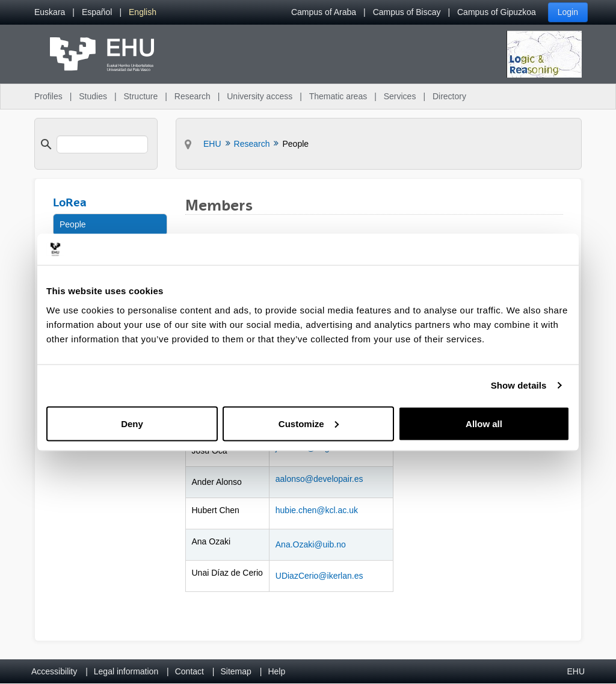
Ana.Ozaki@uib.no (311, 544)
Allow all (484, 423)
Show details (519, 385)
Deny (132, 423)
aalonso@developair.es (319, 479)
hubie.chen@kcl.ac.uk (317, 510)
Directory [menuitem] (449, 96)
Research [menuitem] (192, 96)
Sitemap (236, 671)
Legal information (126, 671)
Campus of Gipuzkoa (497, 12)
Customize (309, 423)
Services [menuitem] (400, 96)
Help (276, 671)
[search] (102, 144)
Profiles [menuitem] (48, 96)
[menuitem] (50, 12)
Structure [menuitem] (140, 96)
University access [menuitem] (260, 96)
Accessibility (54, 671)
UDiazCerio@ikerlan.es (319, 576)
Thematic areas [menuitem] (338, 96)
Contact (189, 671)
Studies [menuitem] (93, 96)
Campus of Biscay (407, 12)
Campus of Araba (324, 12)
